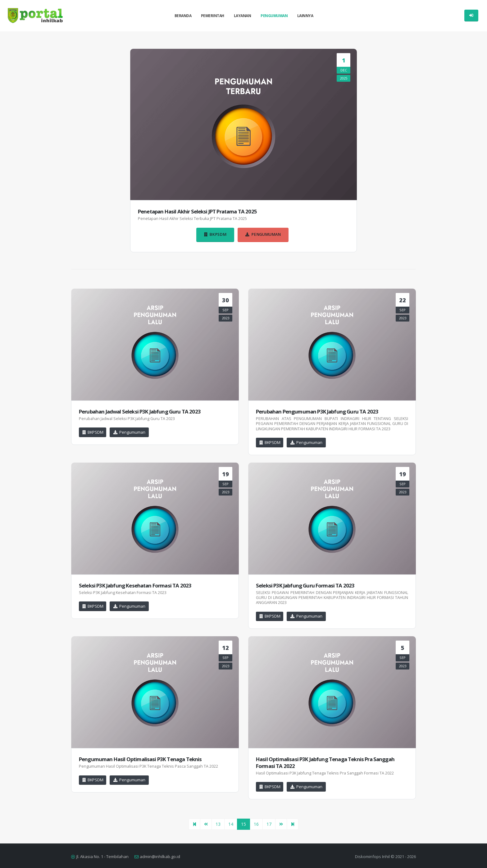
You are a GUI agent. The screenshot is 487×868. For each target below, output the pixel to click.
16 (256, 824)
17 (269, 824)
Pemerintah (213, 16)
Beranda (183, 16)
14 (231, 824)
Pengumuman (274, 16)
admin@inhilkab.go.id (160, 857)
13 (218, 824)
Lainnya (305, 16)
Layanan (243, 16)
